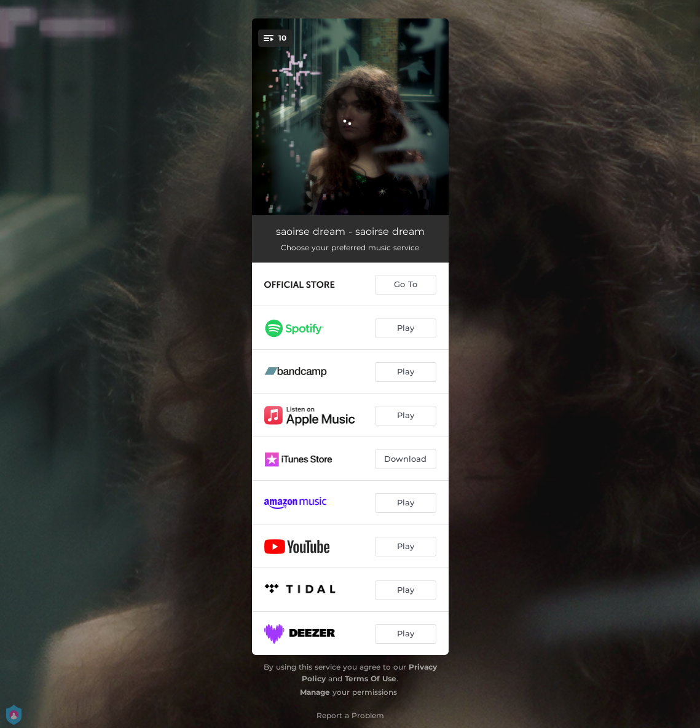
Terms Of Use (371, 679)
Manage (315, 692)
